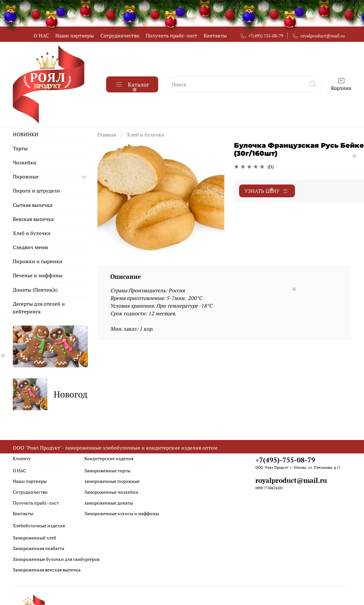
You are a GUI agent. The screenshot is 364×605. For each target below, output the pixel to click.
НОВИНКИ (26, 134)
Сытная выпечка (33, 205)
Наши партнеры (75, 35)
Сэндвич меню (31, 247)
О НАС (41, 35)
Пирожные (26, 177)
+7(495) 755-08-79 (261, 36)
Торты (20, 148)
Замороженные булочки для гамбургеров (56, 559)
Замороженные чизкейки (111, 492)
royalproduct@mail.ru (318, 36)
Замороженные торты (107, 471)
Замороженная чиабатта (39, 548)
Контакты (215, 35)
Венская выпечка (33, 219)
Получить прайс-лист (171, 35)
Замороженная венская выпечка (47, 570)
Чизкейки (25, 162)
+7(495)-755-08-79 (285, 460)
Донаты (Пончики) (35, 290)
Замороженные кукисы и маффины (122, 513)
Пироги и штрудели (36, 191)
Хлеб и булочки (146, 135)
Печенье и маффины (38, 275)
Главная (107, 135)
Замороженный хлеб (35, 538)
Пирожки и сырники (38, 261)
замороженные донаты (109, 503)
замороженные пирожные (112, 481)
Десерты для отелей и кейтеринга (39, 308)
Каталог (132, 84)
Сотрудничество (120, 35)
